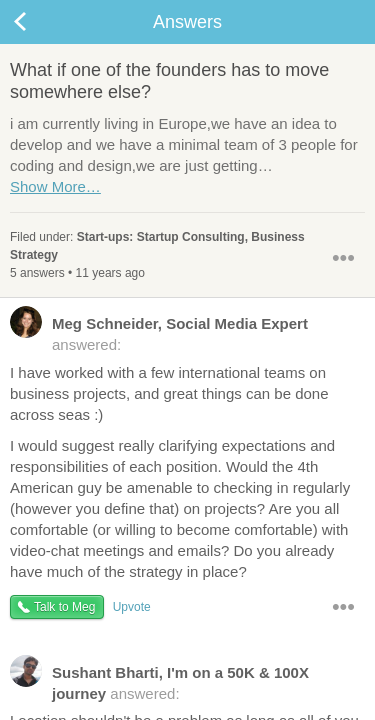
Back (40, 22)
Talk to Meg (64, 607)
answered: (159, 333)
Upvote (132, 607)
